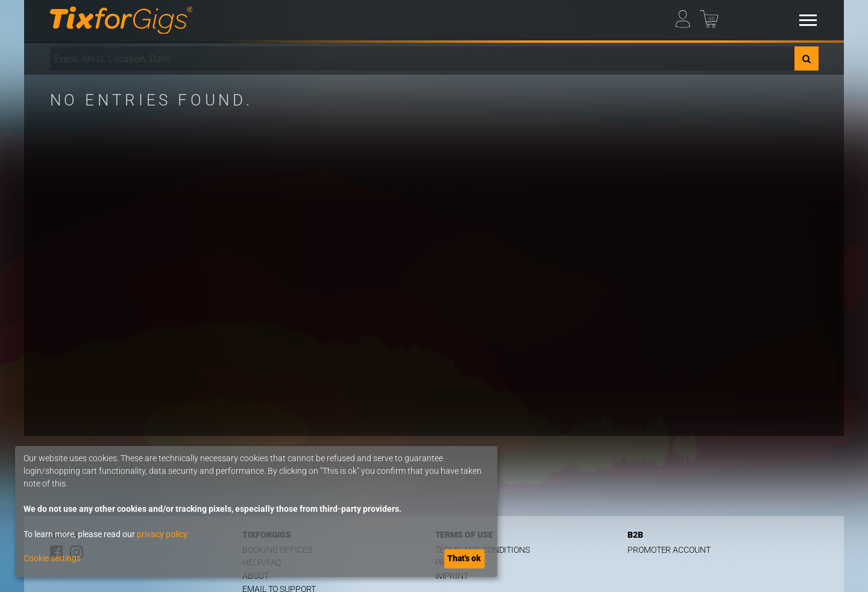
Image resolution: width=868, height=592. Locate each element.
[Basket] (711, 16)
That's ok (464, 558)
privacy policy (162, 534)
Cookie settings (52, 558)
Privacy (452, 563)
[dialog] (256, 512)
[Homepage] (121, 20)
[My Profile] (687, 16)
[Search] (807, 58)
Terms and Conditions (483, 550)
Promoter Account (669, 550)
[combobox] (422, 58)
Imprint (452, 576)
